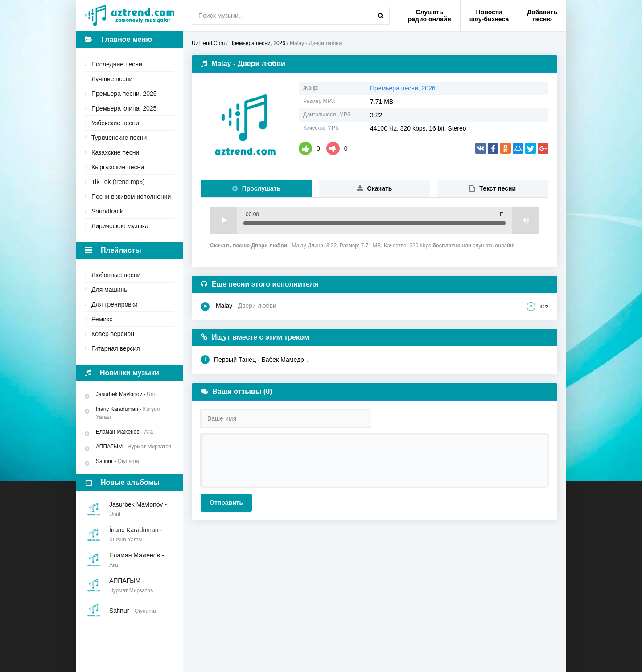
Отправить (226, 503)
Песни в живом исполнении (131, 197)
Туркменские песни (119, 138)
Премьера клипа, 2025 (124, 108)
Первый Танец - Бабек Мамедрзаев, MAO (256, 360)
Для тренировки (115, 304)
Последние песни (117, 64)
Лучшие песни (112, 79)
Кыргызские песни (118, 167)
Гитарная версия (116, 348)
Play (223, 220)
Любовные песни (116, 275)
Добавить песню (542, 16)
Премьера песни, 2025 (124, 94)
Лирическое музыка (120, 226)
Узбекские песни (115, 123)
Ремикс (102, 319)
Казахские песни (115, 152)
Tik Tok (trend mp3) (118, 182)
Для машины (110, 290)
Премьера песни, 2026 (403, 88)
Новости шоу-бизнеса (489, 16)
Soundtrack (107, 211)
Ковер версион (113, 334)
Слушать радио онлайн (430, 16)
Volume (526, 220)
